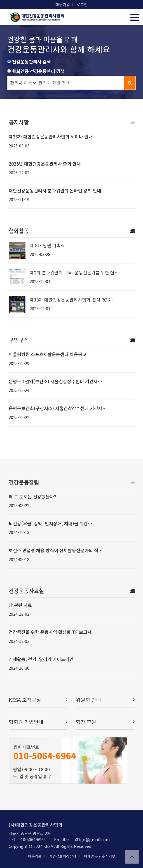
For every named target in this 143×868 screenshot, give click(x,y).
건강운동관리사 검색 (31, 62)
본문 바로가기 (0, 0)
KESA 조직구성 (38, 700)
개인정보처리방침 (63, 856)
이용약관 (35, 856)
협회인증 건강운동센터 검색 (38, 71)
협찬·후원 (105, 722)
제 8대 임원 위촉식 (47, 245)
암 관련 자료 (20, 605)
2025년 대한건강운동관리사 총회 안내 (45, 164)
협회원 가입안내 (38, 722)
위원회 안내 (105, 700)
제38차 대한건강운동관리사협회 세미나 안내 (51, 137)
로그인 (82, 4)
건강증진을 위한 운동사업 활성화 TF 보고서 (50, 632)
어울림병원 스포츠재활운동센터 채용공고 (48, 354)
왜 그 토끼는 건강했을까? (32, 497)
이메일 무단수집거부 (100, 856)
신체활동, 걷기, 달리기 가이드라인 (41, 659)
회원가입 (63, 4)
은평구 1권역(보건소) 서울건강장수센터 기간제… (55, 381)
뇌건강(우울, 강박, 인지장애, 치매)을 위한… (50, 523)
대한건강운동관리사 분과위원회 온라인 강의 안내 (55, 190)
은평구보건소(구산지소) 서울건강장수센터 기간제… (58, 408)
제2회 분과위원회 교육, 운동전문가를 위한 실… (74, 272)
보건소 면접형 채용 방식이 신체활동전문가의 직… (56, 550)
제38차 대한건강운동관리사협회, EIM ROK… (72, 300)
